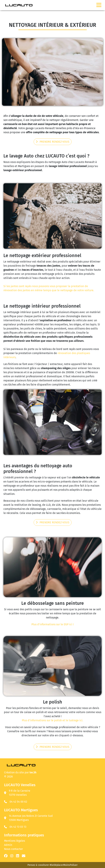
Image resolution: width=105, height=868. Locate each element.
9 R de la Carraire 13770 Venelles (17, 793)
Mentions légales (15, 841)
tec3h (33, 772)
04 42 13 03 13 (18, 827)
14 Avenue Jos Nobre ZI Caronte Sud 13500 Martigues (28, 818)
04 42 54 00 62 (18, 802)
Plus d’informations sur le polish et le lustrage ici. (53, 720)
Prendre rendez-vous (53, 142)
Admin (8, 845)
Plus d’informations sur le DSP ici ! (53, 624)
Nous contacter (13, 849)
